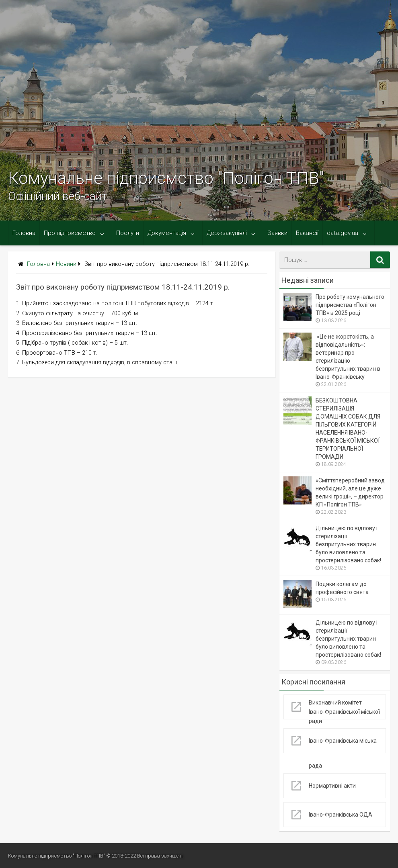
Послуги (128, 233)
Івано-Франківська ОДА (341, 815)
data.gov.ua (343, 233)
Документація (167, 233)
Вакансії (307, 233)
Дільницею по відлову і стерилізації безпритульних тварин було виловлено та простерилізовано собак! (348, 544)
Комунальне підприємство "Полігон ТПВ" (166, 178)
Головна (24, 233)
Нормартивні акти (332, 786)
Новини (66, 264)
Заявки (277, 233)
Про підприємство (70, 233)
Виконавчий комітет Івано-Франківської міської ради (344, 712)
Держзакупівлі (227, 233)
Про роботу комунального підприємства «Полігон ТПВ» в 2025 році (350, 305)
